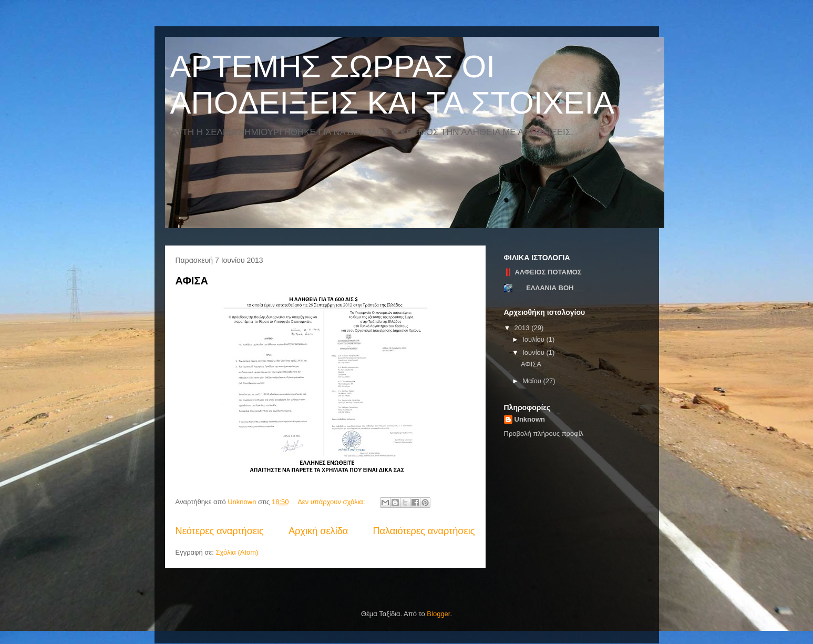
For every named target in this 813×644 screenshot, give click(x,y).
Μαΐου (533, 381)
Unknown (530, 419)
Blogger (438, 614)
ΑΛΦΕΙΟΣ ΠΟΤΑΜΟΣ (548, 272)
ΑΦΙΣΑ (192, 281)
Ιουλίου (534, 339)
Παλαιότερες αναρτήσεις (424, 531)
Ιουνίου (534, 352)
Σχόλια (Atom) (237, 552)
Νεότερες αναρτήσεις (220, 531)
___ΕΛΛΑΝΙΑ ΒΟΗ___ (550, 288)
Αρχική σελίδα (318, 531)
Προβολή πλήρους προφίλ (544, 433)
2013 (523, 328)
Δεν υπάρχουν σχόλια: (332, 502)
